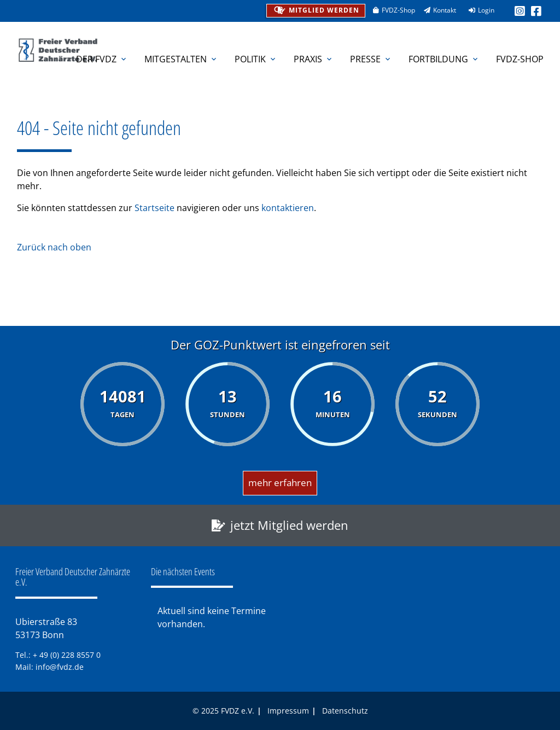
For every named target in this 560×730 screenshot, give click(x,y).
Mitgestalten (181, 59)
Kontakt (436, 10)
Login (478, 10)
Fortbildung (444, 59)
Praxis (314, 59)
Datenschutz (345, 711)
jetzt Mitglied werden (289, 525)
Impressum (288, 711)
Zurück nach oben (54, 247)
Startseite (154, 208)
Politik (256, 59)
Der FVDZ (102, 59)
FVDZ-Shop (390, 10)
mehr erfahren (280, 483)
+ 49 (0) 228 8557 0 (67, 655)
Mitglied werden (315, 9)
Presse (371, 59)
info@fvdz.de (60, 667)
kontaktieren (288, 208)
